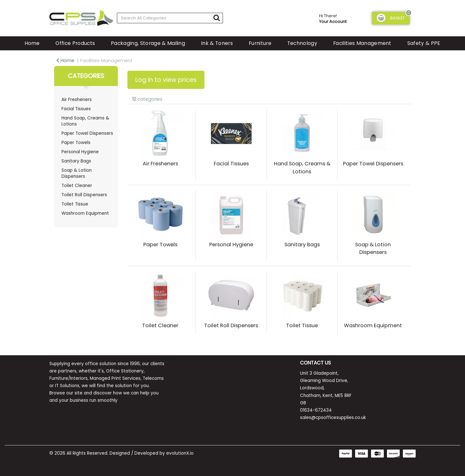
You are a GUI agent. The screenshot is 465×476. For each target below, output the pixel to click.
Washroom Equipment (85, 213)
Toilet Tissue (75, 204)
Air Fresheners (77, 100)
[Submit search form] (217, 18)
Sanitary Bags (76, 161)
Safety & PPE (424, 43)
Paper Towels (76, 143)
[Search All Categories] (170, 18)
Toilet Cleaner (77, 186)
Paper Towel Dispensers (87, 133)
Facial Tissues (76, 109)
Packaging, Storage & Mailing (148, 43)
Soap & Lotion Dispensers (77, 173)
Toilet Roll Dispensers (84, 195)
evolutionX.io (180, 453)
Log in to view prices (166, 80)
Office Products (75, 43)
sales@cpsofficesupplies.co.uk (333, 418)
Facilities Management (362, 43)
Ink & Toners (217, 43)
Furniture (260, 43)
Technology (302, 43)
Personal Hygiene (80, 152)
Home (32, 43)
